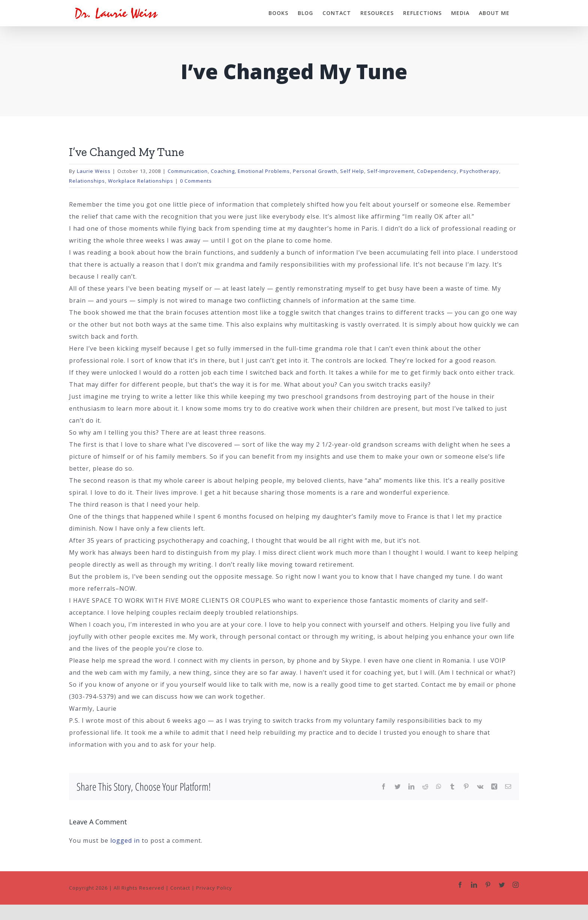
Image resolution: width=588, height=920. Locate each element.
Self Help (352, 171)
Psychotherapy (479, 171)
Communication (188, 171)
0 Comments (196, 181)
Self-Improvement (391, 171)
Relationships (87, 181)
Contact (180, 888)
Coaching (223, 171)
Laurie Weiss (94, 171)
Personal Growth (315, 171)
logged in (125, 840)
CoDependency (437, 171)
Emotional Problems (264, 171)
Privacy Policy (214, 888)
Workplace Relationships (141, 181)
